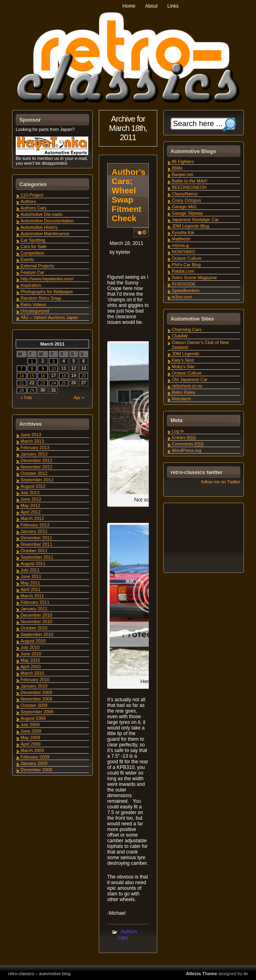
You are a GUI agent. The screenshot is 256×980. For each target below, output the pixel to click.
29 (32, 390)
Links (173, 6)
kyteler (123, 252)
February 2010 (35, 680)
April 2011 (31, 589)
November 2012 (36, 467)
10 (54, 369)
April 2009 (31, 744)
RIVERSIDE (184, 284)
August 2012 (33, 486)
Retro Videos (33, 305)
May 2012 (30, 506)
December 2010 (36, 615)
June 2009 (31, 731)
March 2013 (32, 441)
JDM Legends (185, 354)
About (151, 6)
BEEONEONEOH (189, 187)
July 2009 (30, 725)
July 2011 (30, 570)
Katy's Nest (183, 360)
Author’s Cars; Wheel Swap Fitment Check (129, 195)
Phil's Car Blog (186, 265)
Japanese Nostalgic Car (195, 220)
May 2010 (30, 660)
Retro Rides (183, 392)
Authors (28, 201)
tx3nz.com (182, 297)
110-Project (32, 195)
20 (83, 376)
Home (129, 6)
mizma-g (180, 245)
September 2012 (37, 480)
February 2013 (35, 448)
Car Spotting (33, 240)
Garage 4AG (184, 207)
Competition (32, 253)
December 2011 (36, 538)
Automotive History (39, 227)
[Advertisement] (203, 539)
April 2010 (31, 667)
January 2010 (34, 686)
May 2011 (30, 583)
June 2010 (31, 654)
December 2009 (36, 692)
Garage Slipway (187, 213)
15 (32, 376)
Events (27, 259)
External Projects (37, 266)
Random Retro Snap (41, 298)
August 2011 (33, 564)
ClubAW (180, 336)
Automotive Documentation (47, 221)
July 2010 (30, 647)
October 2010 (34, 628)
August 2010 (33, 641)
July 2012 (30, 493)
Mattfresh (181, 239)
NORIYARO (183, 252)
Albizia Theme (202, 974)
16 (43, 376)
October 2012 (34, 473)
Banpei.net (182, 174)
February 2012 (35, 525)
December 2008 (36, 770)
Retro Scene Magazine (194, 278)
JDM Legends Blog (190, 226)
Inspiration (31, 285)
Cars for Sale (33, 247)
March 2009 (32, 750)
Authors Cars (127, 935)
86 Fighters (183, 162)
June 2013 (31, 435)
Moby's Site (183, 367)
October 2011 (34, 551)
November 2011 (36, 544)
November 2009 (36, 699)
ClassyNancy (185, 194)
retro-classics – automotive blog (39, 974)
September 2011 (37, 557)
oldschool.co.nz (187, 386)
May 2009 (30, 738)
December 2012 (36, 460)
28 (21, 390)
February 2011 (35, 602)
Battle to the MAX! (190, 181)
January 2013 (34, 454)
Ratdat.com (183, 271)
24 (54, 383)
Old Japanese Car (190, 379)
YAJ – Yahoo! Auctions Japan (49, 317)
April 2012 (31, 512)
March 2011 (32, 596)
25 (64, 383)
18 (64, 376)
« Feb (26, 398)
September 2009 (37, 712)
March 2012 (32, 518)
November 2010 (36, 622)
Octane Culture (187, 258)
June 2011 (31, 576)
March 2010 (32, 673)
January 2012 (34, 531)
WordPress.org (186, 450)
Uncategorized (35, 311)
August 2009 (33, 718)
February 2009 (35, 757)
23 (43, 383)
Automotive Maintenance (45, 234)
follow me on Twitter (221, 482)
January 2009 (34, 763)
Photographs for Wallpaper (47, 292)
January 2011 (34, 609)
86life (177, 168)
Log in (178, 431)
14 (21, 376)
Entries (184, 437)
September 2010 (37, 634)
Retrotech (181, 399)
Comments (188, 444)
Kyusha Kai (183, 232)
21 (21, 383)
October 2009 (34, 705)
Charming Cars (187, 329)
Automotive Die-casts (42, 214)
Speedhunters (186, 290)
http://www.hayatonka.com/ (47, 279)
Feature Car (32, 272)
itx (246, 974)
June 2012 (31, 499)
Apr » (79, 398)
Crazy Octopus (186, 200)
